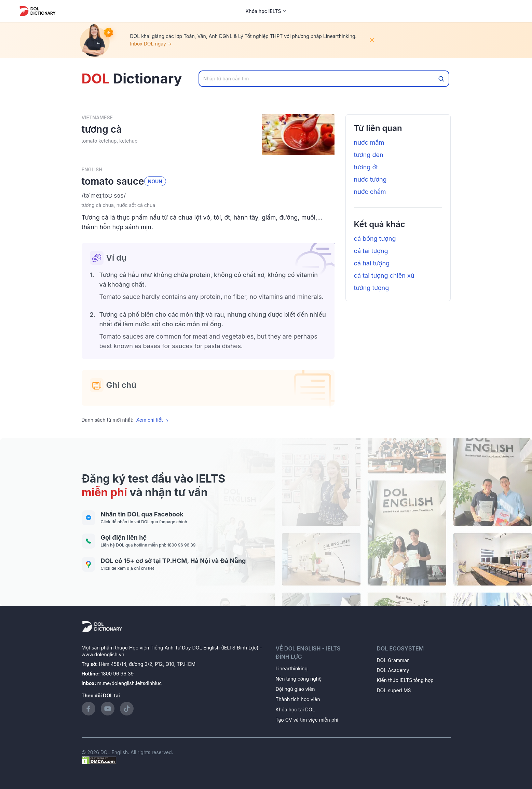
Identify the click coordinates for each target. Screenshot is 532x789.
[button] (208, 196)
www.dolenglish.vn (103, 654)
